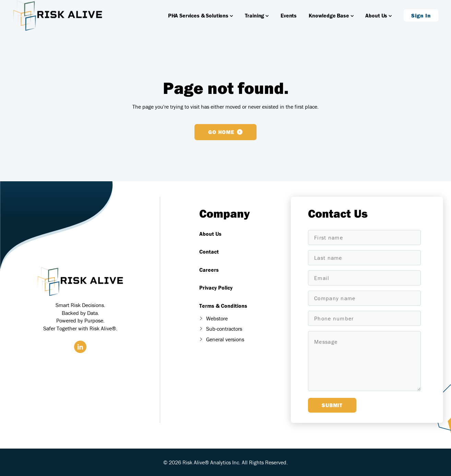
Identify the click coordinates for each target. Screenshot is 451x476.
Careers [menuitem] (209, 270)
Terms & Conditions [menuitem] (223, 306)
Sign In (421, 19)
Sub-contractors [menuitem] (224, 329)
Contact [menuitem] (209, 252)
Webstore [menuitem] (217, 318)
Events (289, 19)
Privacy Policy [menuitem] (216, 288)
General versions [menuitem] (225, 339)
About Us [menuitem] (210, 234)
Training (257, 19)
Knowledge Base (331, 19)
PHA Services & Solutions (200, 19)
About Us (378, 19)
